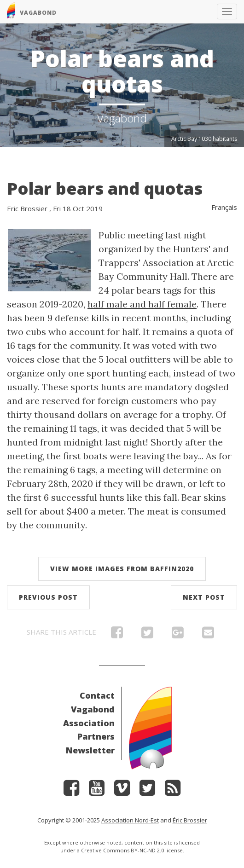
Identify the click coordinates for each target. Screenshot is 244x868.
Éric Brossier (190, 820)
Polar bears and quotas (105, 188)
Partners (96, 736)
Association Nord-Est (130, 820)
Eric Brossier (27, 208)
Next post (204, 597)
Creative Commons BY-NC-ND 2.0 (122, 850)
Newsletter (90, 750)
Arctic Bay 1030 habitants (204, 139)
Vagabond (93, 709)
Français (224, 207)
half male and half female (142, 304)
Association (89, 723)
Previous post (48, 597)
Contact (97, 695)
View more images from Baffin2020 (122, 569)
